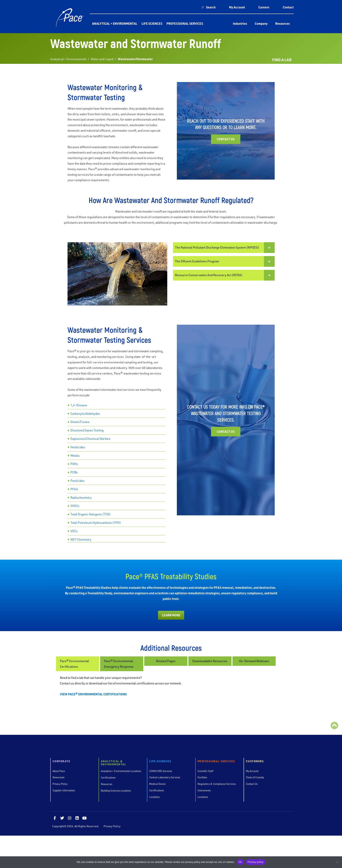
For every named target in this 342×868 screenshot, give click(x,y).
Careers (264, 7)
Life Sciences (152, 23)
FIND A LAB (282, 60)
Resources (283, 23)
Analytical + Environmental (115, 23)
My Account (237, 7)
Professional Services (185, 23)
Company (261, 23)
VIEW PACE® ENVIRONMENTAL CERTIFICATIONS (93, 694)
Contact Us (226, 139)
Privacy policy (256, 862)
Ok (240, 862)
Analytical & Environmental (114, 763)
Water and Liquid (102, 59)
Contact (288, 7)
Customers (255, 761)
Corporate (61, 761)
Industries (240, 23)
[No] (337, 862)
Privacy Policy (112, 826)
